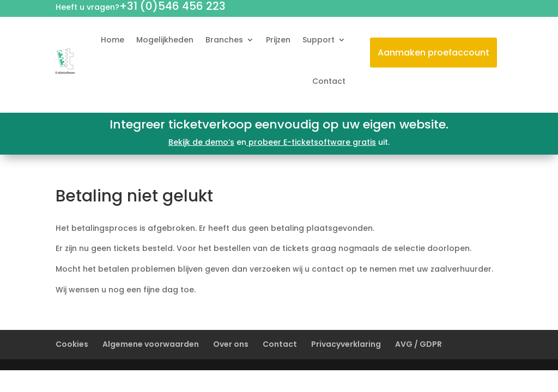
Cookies (72, 344)
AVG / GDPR (418, 344)
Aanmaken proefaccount (433, 53)
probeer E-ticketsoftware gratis (311, 142)
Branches (224, 40)
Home (113, 40)
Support (319, 40)
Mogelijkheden (165, 40)
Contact (329, 81)
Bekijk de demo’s (201, 142)
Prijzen (278, 40)
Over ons (231, 344)
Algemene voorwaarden (151, 344)
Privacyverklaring (346, 344)
